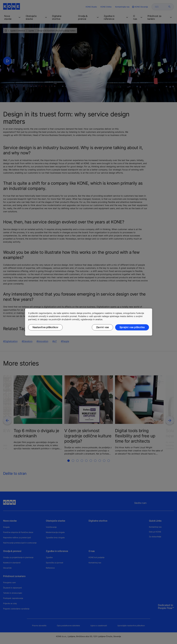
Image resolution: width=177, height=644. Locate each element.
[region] (89, 322)
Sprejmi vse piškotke (132, 327)
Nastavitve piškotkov (45, 327)
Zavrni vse (102, 327)
